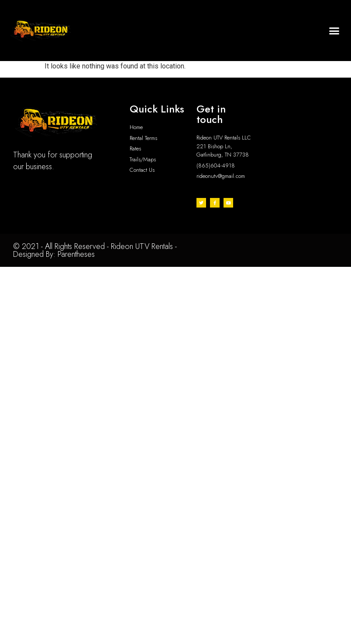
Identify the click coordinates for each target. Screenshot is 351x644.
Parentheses (76, 254)
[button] (334, 31)
